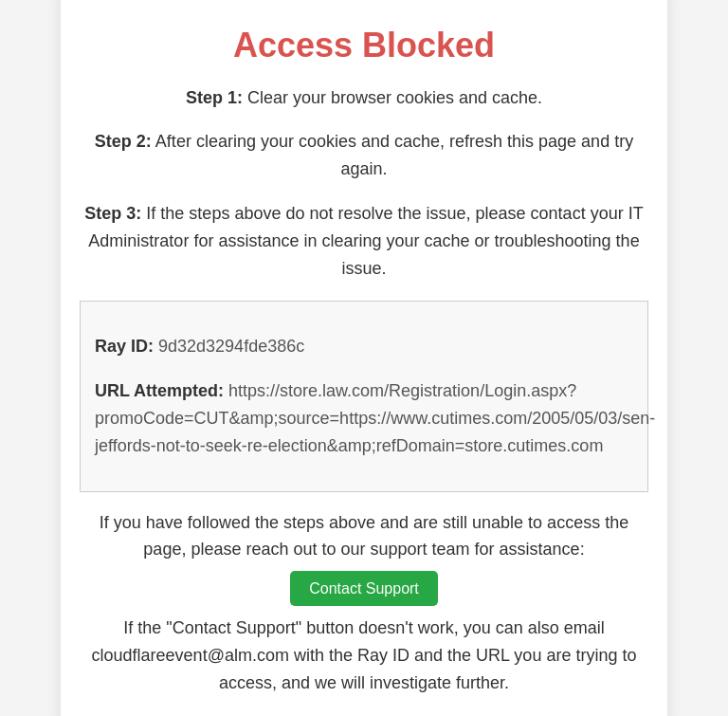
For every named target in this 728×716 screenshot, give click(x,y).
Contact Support (364, 588)
